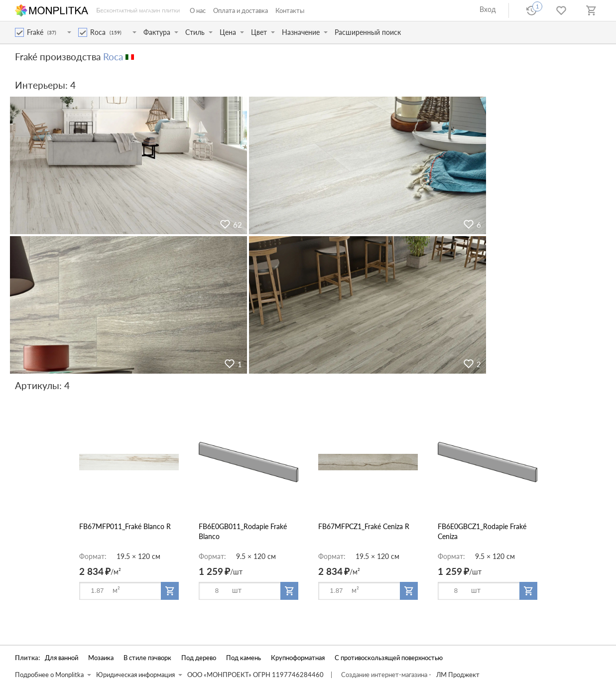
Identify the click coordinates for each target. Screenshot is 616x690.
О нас (198, 10)
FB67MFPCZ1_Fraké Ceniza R (364, 526)
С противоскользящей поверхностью (389, 658)
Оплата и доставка (241, 10)
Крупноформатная (298, 658)
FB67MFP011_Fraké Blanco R (125, 526)
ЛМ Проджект (458, 675)
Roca (113, 57)
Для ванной (62, 658)
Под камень (244, 658)
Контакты (290, 10)
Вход (488, 9)
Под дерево (199, 658)
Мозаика (101, 658)
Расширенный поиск (368, 32)
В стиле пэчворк (147, 658)
